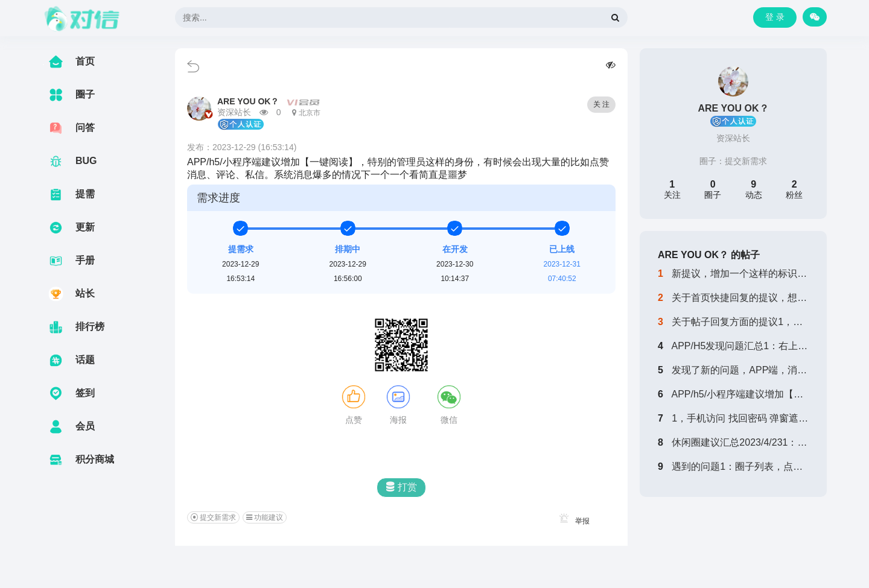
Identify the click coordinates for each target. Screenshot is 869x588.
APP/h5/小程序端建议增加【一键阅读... (756, 394)
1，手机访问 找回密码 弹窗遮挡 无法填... (760, 418)
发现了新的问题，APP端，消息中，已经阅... (767, 370)
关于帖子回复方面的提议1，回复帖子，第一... (770, 322)
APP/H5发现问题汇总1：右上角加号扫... (758, 346)
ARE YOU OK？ (248, 101)
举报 (572, 521)
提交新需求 (746, 161)
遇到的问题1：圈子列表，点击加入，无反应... (770, 466)
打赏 (401, 487)
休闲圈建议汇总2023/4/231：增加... (748, 442)
